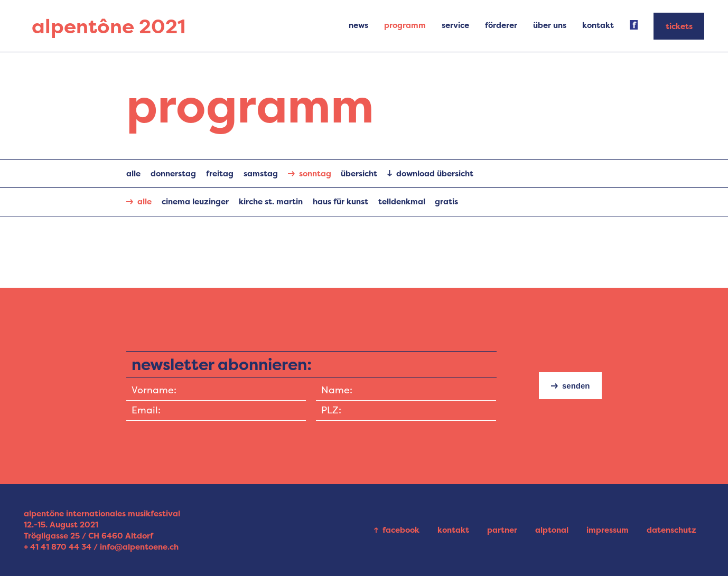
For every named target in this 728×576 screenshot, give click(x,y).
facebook (401, 530)
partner (502, 530)
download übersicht (435, 173)
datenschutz (671, 530)
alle (133, 173)
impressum (608, 530)
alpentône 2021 (109, 26)
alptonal (552, 530)
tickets (679, 26)
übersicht (359, 173)
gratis (446, 201)
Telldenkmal (402, 201)
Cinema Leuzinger (195, 201)
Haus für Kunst (340, 201)
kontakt (453, 530)
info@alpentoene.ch (139, 547)
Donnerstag (173, 173)
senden (576, 386)
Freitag (220, 173)
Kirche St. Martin (271, 201)
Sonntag (315, 173)
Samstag (261, 173)
